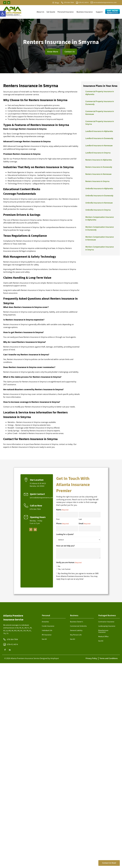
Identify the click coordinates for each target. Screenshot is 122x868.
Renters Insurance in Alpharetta (99, 160)
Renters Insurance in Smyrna (97, 181)
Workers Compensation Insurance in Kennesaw (100, 238)
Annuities (45, 622)
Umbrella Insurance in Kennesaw (99, 203)
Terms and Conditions (109, 658)
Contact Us (70, 52)
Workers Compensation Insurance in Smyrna (100, 248)
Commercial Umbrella (78, 626)
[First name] (67, 515)
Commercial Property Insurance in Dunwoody (100, 103)
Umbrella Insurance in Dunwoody (99, 196)
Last (80, 519)
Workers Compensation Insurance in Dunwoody (100, 228)
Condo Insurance (48, 626)
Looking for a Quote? (65, 534)
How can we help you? (65, 546)
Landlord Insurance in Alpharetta (99, 131)
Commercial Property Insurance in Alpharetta (100, 93)
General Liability (76, 630)
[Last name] (90, 515)
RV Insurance (47, 635)
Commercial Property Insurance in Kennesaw (100, 113)
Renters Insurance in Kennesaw (98, 174)
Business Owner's (77, 622)
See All (44, 639)
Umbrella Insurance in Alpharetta (99, 188)
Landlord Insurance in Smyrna (98, 153)
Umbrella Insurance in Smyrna (98, 210)
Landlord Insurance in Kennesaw (99, 146)
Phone (62, 524)
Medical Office (103, 636)
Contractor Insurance (106, 622)
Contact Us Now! (109, 863)
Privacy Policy (91, 658)
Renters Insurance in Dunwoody (99, 167)
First (58, 519)
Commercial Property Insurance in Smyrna (100, 123)
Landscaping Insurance (107, 626)
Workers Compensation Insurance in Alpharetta (100, 218)
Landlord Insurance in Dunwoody (99, 138)
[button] (3, 14)
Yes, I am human (64, 569)
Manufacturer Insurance (103, 631)
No (59, 566)
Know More (53, 52)
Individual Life (47, 630)
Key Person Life (76, 635)
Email (85, 524)
